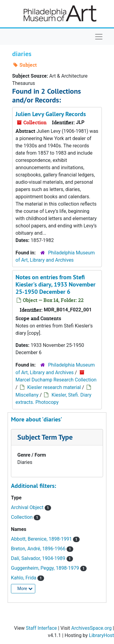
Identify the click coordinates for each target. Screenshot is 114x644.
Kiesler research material (54, 387)
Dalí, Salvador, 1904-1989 (39, 558)
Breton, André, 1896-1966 (39, 549)
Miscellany (27, 395)
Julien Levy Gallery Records (51, 114)
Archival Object (28, 507)
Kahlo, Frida (24, 578)
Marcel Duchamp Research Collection (56, 380)
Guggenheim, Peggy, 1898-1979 (46, 568)
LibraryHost (102, 635)
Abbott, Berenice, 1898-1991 (42, 539)
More (25, 589)
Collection (22, 517)
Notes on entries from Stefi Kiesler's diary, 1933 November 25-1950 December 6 (55, 284)
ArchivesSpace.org (91, 628)
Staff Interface (41, 628)
